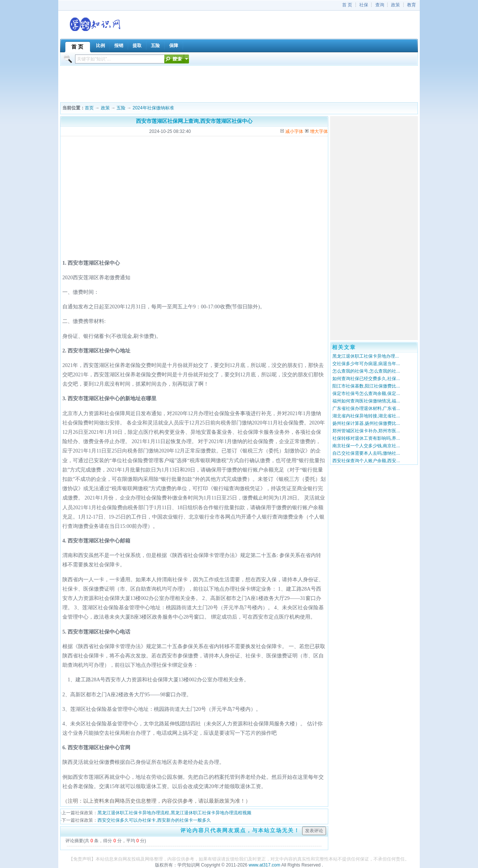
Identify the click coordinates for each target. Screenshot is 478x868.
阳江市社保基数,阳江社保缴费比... (366, 386)
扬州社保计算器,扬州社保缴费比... (366, 423)
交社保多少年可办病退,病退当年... (366, 364)
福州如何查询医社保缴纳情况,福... (366, 401)
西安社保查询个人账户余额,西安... (366, 461)
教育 (412, 5)
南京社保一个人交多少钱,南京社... (366, 446)
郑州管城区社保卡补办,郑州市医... (366, 431)
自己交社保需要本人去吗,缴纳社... (366, 453)
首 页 (347, 5)
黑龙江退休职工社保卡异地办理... (366, 356)
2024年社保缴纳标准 (153, 108)
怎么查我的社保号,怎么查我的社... (366, 371)
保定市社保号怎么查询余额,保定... (366, 393)
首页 (89, 108)
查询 (380, 5)
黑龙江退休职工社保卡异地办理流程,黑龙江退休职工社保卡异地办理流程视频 (174, 813)
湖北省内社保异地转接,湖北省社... (366, 416)
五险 (121, 108)
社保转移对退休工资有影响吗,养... (366, 438)
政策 (395, 5)
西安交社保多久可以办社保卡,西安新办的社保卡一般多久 (154, 820)
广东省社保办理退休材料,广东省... (366, 408)
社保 (364, 5)
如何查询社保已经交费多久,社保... (366, 379)
